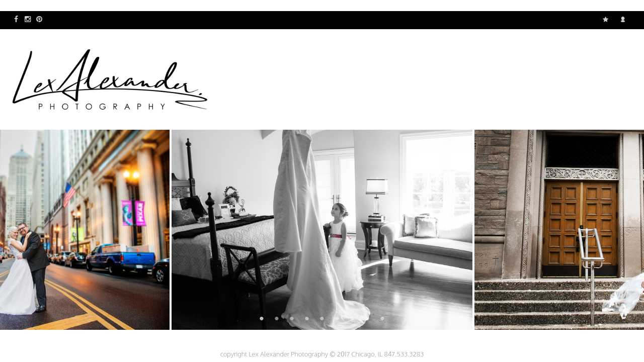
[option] (322, 230)
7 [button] (352, 318)
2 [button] (277, 318)
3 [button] (292, 318)
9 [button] (382, 318)
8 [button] (367, 318)
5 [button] (322, 318)
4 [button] (307, 318)
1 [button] (262, 318)
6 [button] (337, 318)
